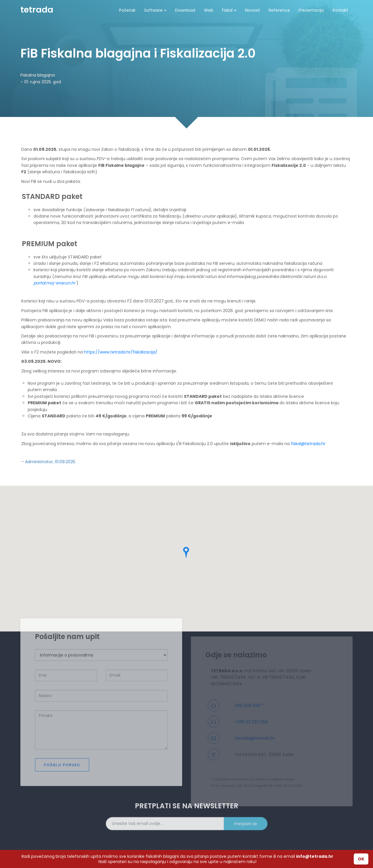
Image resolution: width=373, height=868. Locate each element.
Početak (127, 10)
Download (185, 10)
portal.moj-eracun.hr (54, 283)
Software (155, 10)
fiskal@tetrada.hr (308, 444)
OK (361, 859)
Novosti (253, 10)
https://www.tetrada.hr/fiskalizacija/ (121, 352)
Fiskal (229, 10)
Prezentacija (311, 10)
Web (209, 10)
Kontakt (340, 10)
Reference (279, 10)
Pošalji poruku (62, 791)
